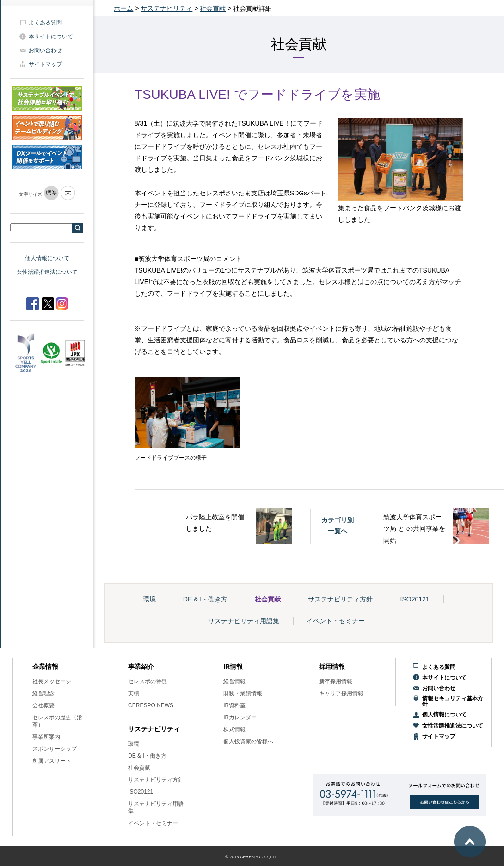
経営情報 (234, 681)
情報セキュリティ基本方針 (453, 701)
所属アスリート (52, 761)
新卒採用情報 (336, 681)
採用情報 (332, 667)
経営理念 (43, 693)
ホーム (123, 8)
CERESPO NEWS (151, 705)
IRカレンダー (240, 717)
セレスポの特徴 (148, 681)
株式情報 (234, 729)
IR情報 (233, 667)
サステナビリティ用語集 (244, 621)
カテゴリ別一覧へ (338, 525)
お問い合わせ (45, 50)
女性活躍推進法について (47, 272)
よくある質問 (45, 23)
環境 (149, 599)
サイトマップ (45, 64)
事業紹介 (141, 667)
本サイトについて (51, 36)
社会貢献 (213, 8)
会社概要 (43, 705)
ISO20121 (415, 599)
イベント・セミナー (336, 621)
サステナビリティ (166, 8)
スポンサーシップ (55, 749)
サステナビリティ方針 (340, 599)
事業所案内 (46, 737)
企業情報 (45, 667)
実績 (134, 693)
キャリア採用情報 (341, 693)
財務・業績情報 (243, 693)
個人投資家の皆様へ (248, 741)
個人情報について (47, 258)
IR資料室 (234, 705)
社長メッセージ (52, 681)
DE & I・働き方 (205, 599)
